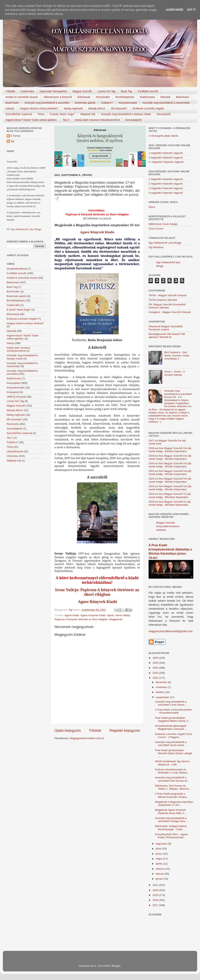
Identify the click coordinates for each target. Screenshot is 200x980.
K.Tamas (16, 136)
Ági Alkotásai (156, 247)
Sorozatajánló (134, 120)
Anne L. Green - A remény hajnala (174, 373)
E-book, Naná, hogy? (62, 114)
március (160, 869)
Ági (12, 141)
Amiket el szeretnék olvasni (22, 97)
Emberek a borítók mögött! (148, 108)
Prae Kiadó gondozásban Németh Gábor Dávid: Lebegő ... (174, 753)
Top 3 (66, 120)
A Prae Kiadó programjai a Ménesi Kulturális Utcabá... (172, 795)
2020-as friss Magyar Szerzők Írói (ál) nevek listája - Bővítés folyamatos (170, 465)
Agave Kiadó (72, 615)
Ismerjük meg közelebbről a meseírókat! (166, 103)
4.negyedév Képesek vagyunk (166, 193)
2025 (156, 663)
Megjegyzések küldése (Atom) (87, 738)
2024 (156, 668)
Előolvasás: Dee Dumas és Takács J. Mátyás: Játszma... (173, 787)
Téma (41, 114)
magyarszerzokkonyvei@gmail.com (171, 631)
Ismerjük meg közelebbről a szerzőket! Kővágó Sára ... (172, 820)
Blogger (116, 966)
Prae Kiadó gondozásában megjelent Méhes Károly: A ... (173, 719)
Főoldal (11, 91)
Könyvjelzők (164, 114)
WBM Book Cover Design (163, 224)
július (159, 849)
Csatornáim (27, 91)
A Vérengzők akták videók (163, 136)
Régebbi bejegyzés (125, 730)
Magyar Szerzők (82, 91)
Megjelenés (116, 619)
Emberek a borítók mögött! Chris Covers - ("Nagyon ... (174, 736)
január (160, 879)
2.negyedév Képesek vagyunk (166, 184)
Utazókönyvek (15, 451)
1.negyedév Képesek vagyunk (166, 153)
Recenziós (13, 424)
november (162, 687)
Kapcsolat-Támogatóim (53, 91)
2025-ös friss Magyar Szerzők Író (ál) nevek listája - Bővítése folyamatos (170, 503)
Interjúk (10, 108)
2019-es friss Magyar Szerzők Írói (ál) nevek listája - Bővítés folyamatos (170, 457)
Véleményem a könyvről (58, 97)
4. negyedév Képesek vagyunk (166, 162)
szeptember (163, 697)
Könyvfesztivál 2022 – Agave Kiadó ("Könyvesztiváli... (172, 836)
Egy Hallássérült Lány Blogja (26, 229)
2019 (156, 895)
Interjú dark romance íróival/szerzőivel (97, 120)
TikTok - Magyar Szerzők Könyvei (168, 295)
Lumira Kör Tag (106, 91)
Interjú (10, 343)
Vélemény (12, 456)
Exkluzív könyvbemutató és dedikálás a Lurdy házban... (172, 771)
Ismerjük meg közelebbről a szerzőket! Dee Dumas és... (172, 779)
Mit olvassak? (119, 108)
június (159, 854)
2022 (156, 678)
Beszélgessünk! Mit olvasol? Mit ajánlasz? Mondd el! (167, 336)
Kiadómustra (147, 97)
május (159, 859)
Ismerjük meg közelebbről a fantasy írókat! (126, 114)
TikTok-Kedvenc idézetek (163, 300)
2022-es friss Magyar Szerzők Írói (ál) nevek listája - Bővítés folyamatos (170, 480)
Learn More (174, 10)
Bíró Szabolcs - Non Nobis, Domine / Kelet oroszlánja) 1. (177, 355)
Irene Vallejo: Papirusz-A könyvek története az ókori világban (97, 592)
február (160, 874)
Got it (191, 10)
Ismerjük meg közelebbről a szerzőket (47, 103)
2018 (156, 900)
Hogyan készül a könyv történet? (25, 323)
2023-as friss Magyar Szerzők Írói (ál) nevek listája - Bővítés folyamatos (170, 488)
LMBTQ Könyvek (16, 397)
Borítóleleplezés (125, 97)
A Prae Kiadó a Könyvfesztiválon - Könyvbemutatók (174, 711)
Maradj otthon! (97, 108)
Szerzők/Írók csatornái (19, 114)
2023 (156, 673)
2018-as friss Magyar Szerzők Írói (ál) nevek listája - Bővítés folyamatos (170, 450)
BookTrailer (12, 103)
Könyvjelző (13, 392)
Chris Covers (156, 229)
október (160, 692)
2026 (156, 658)
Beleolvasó (183, 97)
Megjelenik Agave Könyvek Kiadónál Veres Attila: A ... (171, 811)
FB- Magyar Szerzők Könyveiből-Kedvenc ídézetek (167, 306)
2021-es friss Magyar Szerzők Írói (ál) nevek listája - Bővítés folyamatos (170, 473)
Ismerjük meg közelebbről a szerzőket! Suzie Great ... (171, 744)
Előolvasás (84, 97)
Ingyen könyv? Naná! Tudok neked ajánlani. (31, 120)
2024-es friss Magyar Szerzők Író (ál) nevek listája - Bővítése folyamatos (170, 495)
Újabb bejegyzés (68, 730)
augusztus (162, 844)
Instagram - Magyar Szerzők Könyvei (170, 312)
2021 (156, 885)
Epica (152, 207)
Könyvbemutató (128, 103)
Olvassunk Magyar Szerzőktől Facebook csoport (166, 328)
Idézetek (165, 97)
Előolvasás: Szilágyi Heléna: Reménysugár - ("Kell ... (171, 828)
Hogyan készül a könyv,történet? (39, 108)
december (162, 682)
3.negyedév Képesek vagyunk (166, 158)
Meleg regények (73, 108)
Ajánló (110, 615)
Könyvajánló (14, 383)
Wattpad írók (88, 114)
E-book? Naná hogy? (19, 310)
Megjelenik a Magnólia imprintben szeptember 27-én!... (174, 803)
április (159, 864)
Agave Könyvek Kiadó (97, 232)
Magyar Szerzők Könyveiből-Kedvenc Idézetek (168, 526)
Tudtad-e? (107, 103)
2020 (156, 890)
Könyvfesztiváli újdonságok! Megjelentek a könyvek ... (171, 727)
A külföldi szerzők (148, 91)
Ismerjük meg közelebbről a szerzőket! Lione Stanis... (171, 703)
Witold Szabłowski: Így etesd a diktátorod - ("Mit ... (172, 763)
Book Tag (126, 91)
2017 (156, 905)
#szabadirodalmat (17, 269)
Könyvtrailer (103, 97)
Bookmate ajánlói (85, 103)
